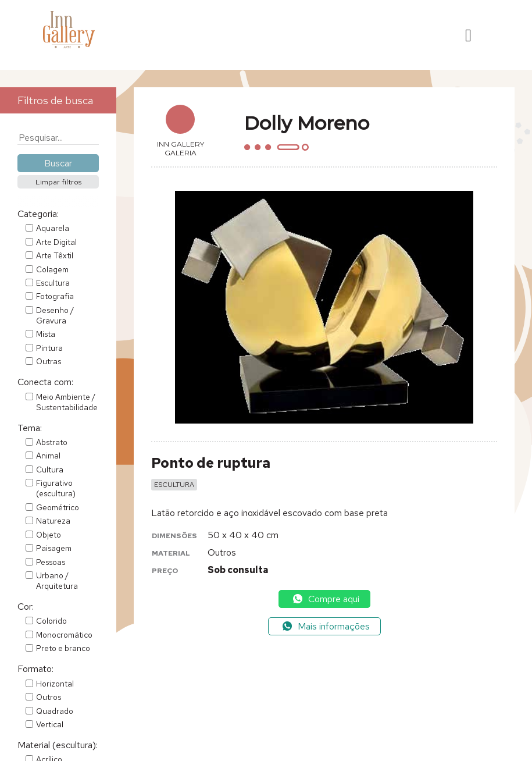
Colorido (51, 621)
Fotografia (55, 296)
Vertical (50, 724)
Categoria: (38, 214)
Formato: (35, 669)
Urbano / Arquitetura (57, 581)
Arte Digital (56, 242)
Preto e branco (63, 648)
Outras (49, 361)
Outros (49, 697)
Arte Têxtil (55, 255)
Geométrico (58, 507)
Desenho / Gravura (55, 315)
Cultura (50, 470)
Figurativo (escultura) (56, 488)
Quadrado (55, 711)
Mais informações (326, 626)
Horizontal (55, 684)
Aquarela (53, 228)
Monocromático (64, 635)
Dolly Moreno (307, 123)
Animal (48, 456)
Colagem (52, 269)
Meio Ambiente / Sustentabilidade (67, 402)
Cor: (26, 607)
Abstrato (52, 442)
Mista (46, 334)
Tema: (30, 428)
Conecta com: (45, 382)
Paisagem (54, 548)
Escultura (53, 283)
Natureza (53, 521)
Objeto (49, 535)
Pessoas (51, 562)
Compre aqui (326, 599)
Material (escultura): (58, 745)
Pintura (49, 348)
